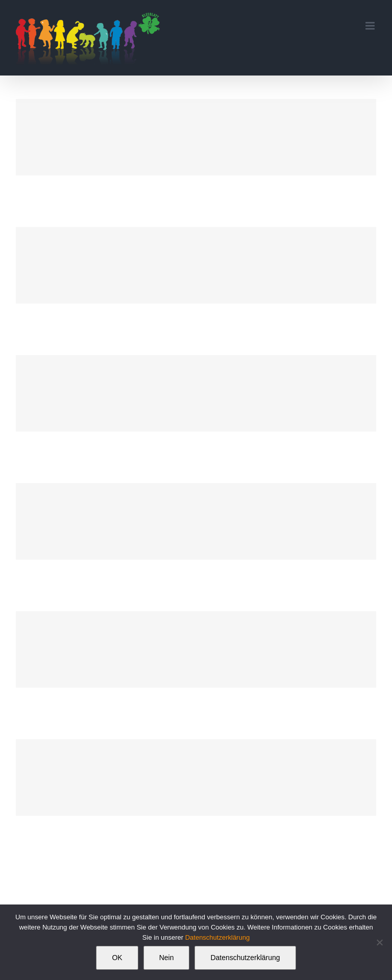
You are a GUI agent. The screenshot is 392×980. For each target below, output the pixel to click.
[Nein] (379, 942)
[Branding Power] (196, 649)
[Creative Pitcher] (196, 265)
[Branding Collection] (196, 393)
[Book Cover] (196, 137)
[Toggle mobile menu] (371, 26)
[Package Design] (196, 777)
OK (117, 958)
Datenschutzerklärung (217, 937)
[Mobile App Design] (196, 521)
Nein (167, 958)
